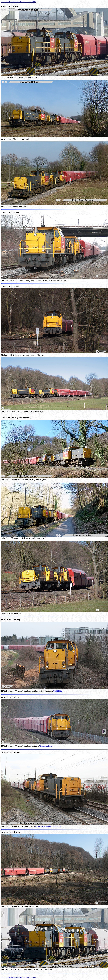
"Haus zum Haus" (46, 746)
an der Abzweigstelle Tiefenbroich (48, 826)
